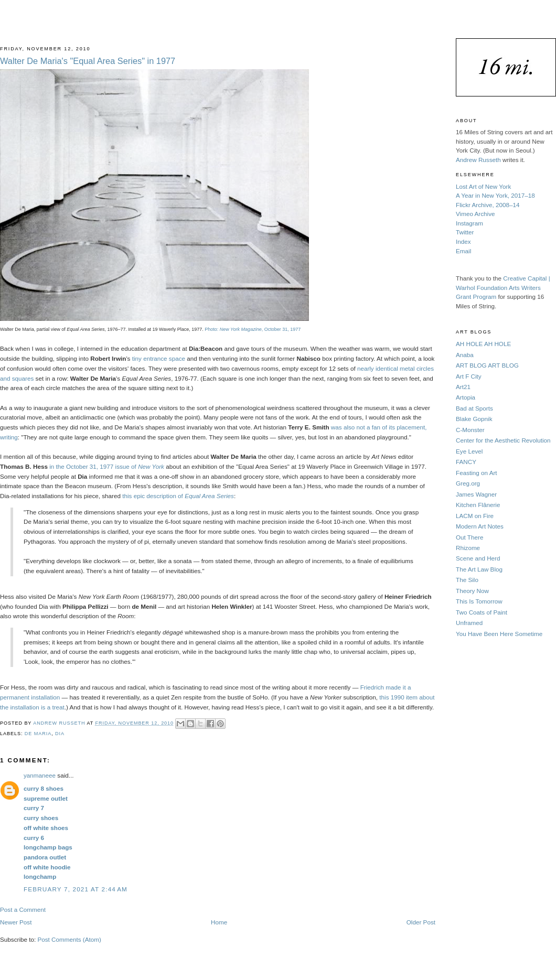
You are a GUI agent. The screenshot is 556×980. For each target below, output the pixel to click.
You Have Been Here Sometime (499, 634)
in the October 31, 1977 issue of (107, 466)
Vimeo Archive (475, 214)
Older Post (421, 922)
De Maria (38, 734)
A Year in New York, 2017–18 (495, 195)
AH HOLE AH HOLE (483, 344)
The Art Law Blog (479, 569)
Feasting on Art (477, 473)
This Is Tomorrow (479, 601)
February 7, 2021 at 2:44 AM (76, 889)
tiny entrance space (159, 358)
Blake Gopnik (474, 419)
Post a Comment (23, 909)
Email (463, 251)
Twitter (465, 232)
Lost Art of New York (483, 186)
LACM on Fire (475, 516)
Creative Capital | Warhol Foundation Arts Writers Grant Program (503, 287)
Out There (469, 537)
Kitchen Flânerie (478, 505)
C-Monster (470, 430)
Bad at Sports (474, 408)
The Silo (467, 580)
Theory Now (472, 591)
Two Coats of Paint (482, 612)
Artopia (466, 397)
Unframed (469, 623)
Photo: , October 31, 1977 (253, 329)
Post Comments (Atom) (69, 939)
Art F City (469, 376)
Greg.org (468, 483)
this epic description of (178, 496)
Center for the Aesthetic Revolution (503, 440)
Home (219, 922)
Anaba (465, 355)
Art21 (463, 387)
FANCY (466, 462)
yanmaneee (40, 775)
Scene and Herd (478, 558)
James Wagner (476, 494)
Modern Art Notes (480, 526)
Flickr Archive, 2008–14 (488, 205)
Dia (60, 734)
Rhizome (468, 548)
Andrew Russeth (478, 160)
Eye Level (469, 451)
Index (463, 241)
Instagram (469, 223)
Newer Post (16, 922)
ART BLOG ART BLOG (487, 365)
